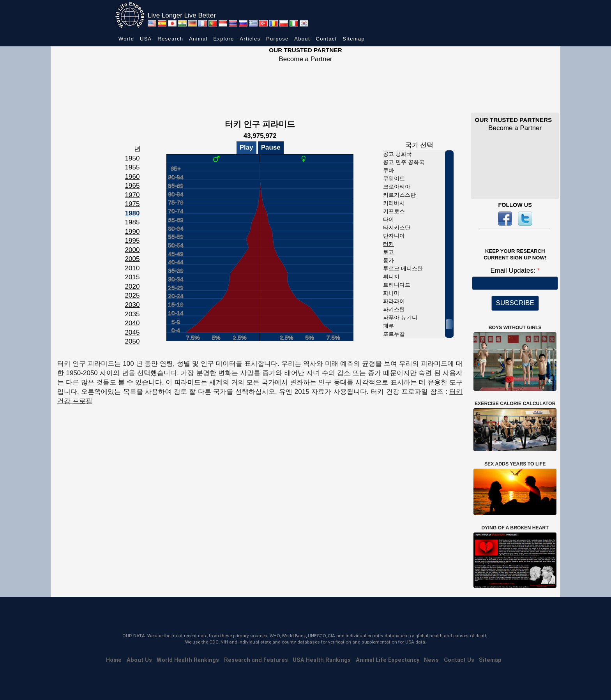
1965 (132, 186)
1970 (132, 195)
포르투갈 (394, 334)
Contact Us (459, 660)
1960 (132, 177)
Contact (327, 39)
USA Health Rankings (322, 660)
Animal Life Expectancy (388, 660)
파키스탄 (394, 309)
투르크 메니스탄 (403, 268)
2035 (132, 314)
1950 (132, 158)
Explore (223, 39)
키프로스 (394, 211)
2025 (132, 295)
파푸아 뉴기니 (400, 317)
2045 (132, 332)
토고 (388, 252)
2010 (132, 268)
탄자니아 (394, 236)
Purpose (277, 39)
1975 (132, 204)
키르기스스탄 (399, 195)
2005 (132, 259)
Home (114, 660)
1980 (132, 213)
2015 (132, 277)
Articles (250, 39)
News (431, 660)
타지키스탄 (397, 227)
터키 (388, 244)
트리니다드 (397, 285)
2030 (132, 305)
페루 (388, 326)
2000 (132, 250)
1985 (132, 222)
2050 (132, 341)
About (302, 39)
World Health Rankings (188, 660)
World (126, 39)
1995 (132, 241)
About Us (139, 660)
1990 (132, 232)
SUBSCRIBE (515, 303)
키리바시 (394, 203)
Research (170, 39)
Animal (198, 39)
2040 (132, 323)
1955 (132, 167)
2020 (132, 287)
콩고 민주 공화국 (404, 162)
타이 (388, 219)
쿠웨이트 (394, 178)
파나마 (391, 293)
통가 (388, 260)
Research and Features (256, 660)
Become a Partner (305, 59)
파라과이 (394, 301)
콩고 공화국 (397, 154)
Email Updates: (514, 271)
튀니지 (391, 277)
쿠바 (388, 170)
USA (146, 39)
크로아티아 (397, 187)
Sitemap (354, 39)
